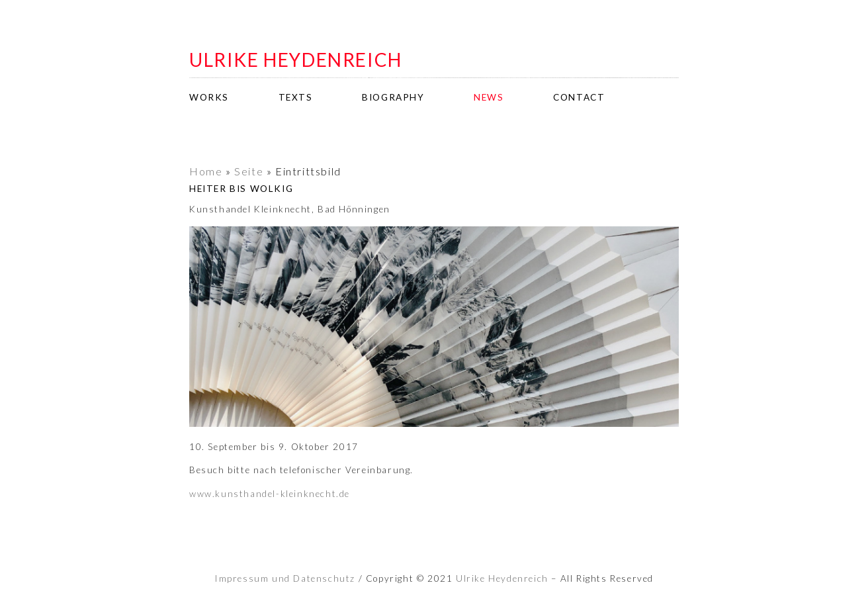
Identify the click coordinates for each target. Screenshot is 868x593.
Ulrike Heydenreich (502, 578)
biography (393, 97)
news (489, 97)
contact (579, 97)
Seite (249, 171)
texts (296, 97)
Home (206, 171)
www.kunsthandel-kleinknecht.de (270, 494)
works (209, 97)
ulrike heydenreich (296, 60)
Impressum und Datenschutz (285, 578)
